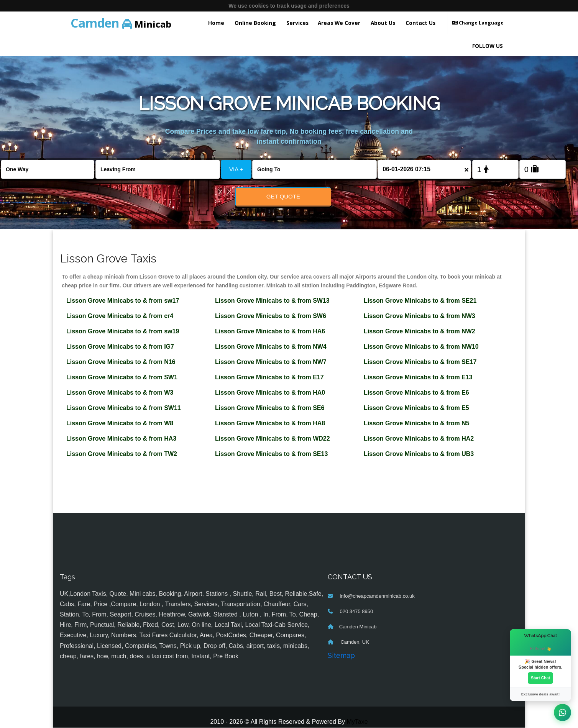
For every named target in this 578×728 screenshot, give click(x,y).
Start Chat (540, 678)
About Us (383, 23)
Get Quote (283, 196)
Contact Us (420, 23)
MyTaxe (357, 722)
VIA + (236, 169)
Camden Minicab (358, 627)
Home (216, 23)
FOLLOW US (488, 46)
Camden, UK (354, 642)
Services (297, 23)
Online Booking (255, 23)
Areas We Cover (339, 23)
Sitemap (341, 656)
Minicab (121, 23)
